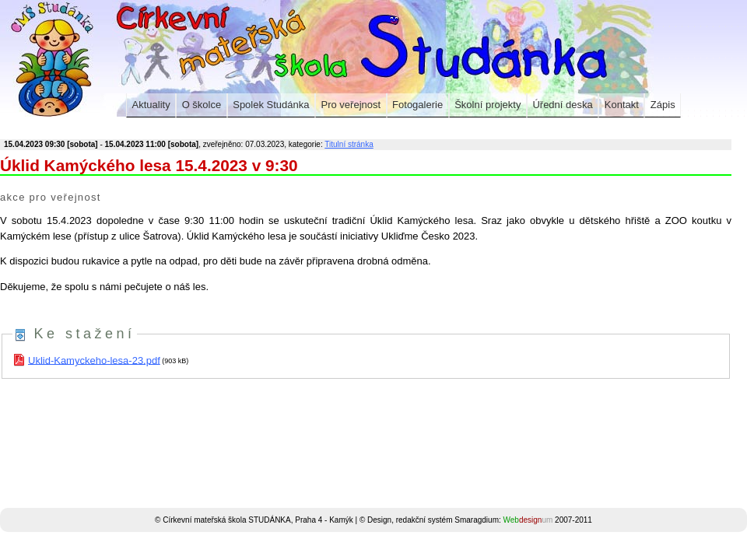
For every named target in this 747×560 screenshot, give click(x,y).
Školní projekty (487, 105)
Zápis (663, 105)
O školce (202, 105)
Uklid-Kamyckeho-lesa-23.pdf (94, 360)
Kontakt (622, 105)
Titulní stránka (349, 144)
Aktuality (151, 105)
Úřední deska (562, 105)
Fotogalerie (417, 105)
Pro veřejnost (351, 105)
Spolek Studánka (271, 105)
